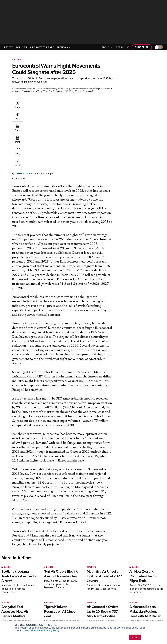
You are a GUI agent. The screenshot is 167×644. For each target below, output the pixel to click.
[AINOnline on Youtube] (8, 586)
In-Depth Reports (96, 606)
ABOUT (107, 47)
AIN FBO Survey (13, 599)
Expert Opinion (95, 603)
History (133, 606)
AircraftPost (11, 606)
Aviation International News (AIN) (21, 603)
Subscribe (142, 47)
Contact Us (135, 610)
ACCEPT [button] (135, 637)
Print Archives (94, 599)
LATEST (9, 47)
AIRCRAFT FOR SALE (42, 47)
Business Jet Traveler (15, 610)
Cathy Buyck (23, 115)
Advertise (136, 614)
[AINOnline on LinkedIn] (19, 586)
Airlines (17, 60)
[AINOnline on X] (14, 586)
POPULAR (21, 47)
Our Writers (135, 603)
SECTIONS (64, 47)
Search (122, 47)
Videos (91, 610)
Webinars (92, 614)
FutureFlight (9, 614)
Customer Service (54, 603)
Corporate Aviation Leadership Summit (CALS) (18, 619)
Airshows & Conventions (99, 618)
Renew (49, 606)
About (133, 599)
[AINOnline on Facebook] (2, 586)
